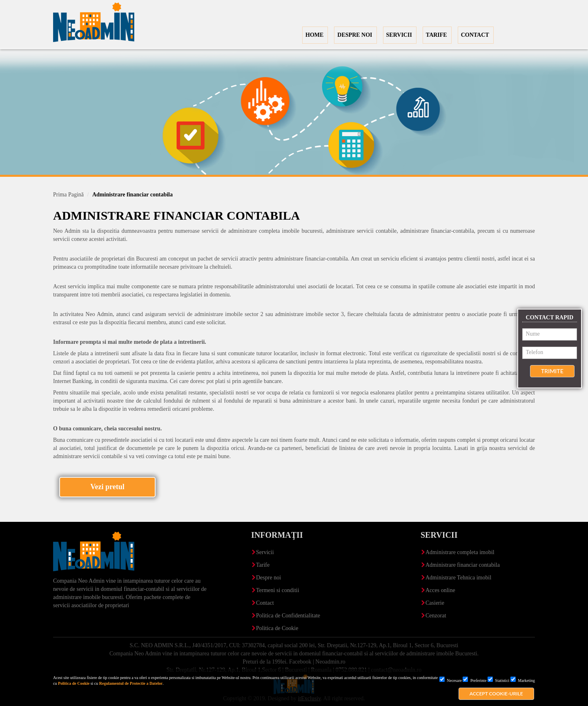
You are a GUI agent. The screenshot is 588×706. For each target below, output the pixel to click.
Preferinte (474, 680)
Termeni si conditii (278, 590)
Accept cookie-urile (496, 694)
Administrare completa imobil (460, 552)
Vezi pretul (107, 487)
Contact (265, 603)
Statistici (499, 680)
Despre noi (268, 578)
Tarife (263, 565)
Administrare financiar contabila (463, 565)
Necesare (451, 680)
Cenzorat (436, 616)
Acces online (440, 590)
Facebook (300, 662)
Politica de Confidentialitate (288, 616)
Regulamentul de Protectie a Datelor (131, 683)
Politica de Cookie (74, 683)
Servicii (265, 552)
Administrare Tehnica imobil (458, 578)
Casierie (435, 603)
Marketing (523, 680)
